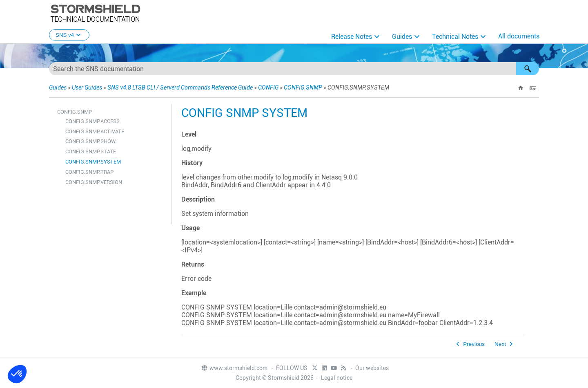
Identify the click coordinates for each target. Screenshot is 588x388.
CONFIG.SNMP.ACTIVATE (95, 131)
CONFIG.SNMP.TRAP (89, 172)
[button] (528, 69)
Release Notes (352, 37)
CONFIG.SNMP (303, 87)
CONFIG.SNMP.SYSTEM (93, 162)
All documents (519, 36)
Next (500, 344)
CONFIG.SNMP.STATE (91, 151)
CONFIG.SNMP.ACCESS (92, 121)
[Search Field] (294, 69)
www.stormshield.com (234, 368)
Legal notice (337, 378)
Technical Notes (455, 37)
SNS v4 (69, 35)
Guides (402, 37)
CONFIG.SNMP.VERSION (94, 182)
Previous (474, 344)
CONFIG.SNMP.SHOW (90, 141)
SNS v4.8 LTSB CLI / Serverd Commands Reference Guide (180, 87)
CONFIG (268, 87)
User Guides (87, 87)
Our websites (372, 368)
